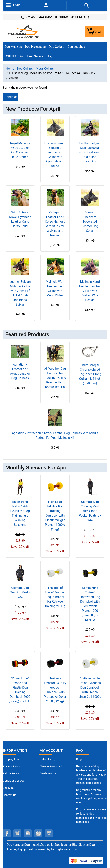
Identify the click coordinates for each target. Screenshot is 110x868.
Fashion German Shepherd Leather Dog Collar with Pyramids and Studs (55, 155)
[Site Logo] (24, 31)
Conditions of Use (14, 781)
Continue (11, 97)
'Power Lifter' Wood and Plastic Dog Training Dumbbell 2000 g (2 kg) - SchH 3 (20, 690)
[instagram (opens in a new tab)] (49, 833)
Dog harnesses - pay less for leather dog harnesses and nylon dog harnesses (92, 816)
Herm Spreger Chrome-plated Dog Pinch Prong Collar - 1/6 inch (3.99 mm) (90, 374)
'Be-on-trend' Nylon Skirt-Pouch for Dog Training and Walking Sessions (20, 513)
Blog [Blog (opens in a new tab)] (49, 56)
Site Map (8, 788)
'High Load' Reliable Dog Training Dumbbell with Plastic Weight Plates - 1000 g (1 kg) (55, 516)
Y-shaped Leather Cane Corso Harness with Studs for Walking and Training (55, 224)
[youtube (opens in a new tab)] (38, 833)
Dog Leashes (76, 47)
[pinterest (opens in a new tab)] (28, 833)
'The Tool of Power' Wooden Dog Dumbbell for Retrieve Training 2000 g (55, 597)
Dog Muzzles (13, 47)
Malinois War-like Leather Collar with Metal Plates (55, 289)
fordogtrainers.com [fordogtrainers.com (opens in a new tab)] (64, 849)
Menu (14, 5)
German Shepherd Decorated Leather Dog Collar (90, 222)
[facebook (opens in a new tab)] (7, 833)
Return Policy (11, 774)
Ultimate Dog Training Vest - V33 (20, 592)
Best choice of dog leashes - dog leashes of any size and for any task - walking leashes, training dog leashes (91, 775)
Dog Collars (57, 47)
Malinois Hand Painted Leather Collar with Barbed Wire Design (90, 291)
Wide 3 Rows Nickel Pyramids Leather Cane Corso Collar (20, 219)
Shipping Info (11, 759)
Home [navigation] (10, 69)
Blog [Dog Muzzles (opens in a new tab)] (79, 759)
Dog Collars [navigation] (25, 69)
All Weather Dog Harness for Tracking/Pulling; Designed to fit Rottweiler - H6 (55, 378)
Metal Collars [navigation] (45, 69)
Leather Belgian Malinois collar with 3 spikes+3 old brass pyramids (90, 152)
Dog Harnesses (35, 47)
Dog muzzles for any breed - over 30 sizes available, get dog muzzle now (92, 796)
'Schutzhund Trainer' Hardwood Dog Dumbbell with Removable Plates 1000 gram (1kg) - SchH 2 (90, 604)
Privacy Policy (11, 766)
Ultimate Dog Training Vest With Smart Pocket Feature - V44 (90, 511)
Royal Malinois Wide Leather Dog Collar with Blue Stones (20, 150)
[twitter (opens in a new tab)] (17, 833)
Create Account (49, 774)
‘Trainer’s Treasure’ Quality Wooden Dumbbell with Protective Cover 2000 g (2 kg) (55, 690)
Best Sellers (35, 56)
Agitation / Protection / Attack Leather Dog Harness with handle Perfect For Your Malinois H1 (55, 435)
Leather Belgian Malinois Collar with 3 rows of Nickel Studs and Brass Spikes (20, 293)
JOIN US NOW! (14, 56)
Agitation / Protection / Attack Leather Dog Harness (20, 371)
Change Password (51, 766)
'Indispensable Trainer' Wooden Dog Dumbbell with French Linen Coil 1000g (90, 688)
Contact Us (10, 795)
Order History (48, 759)
